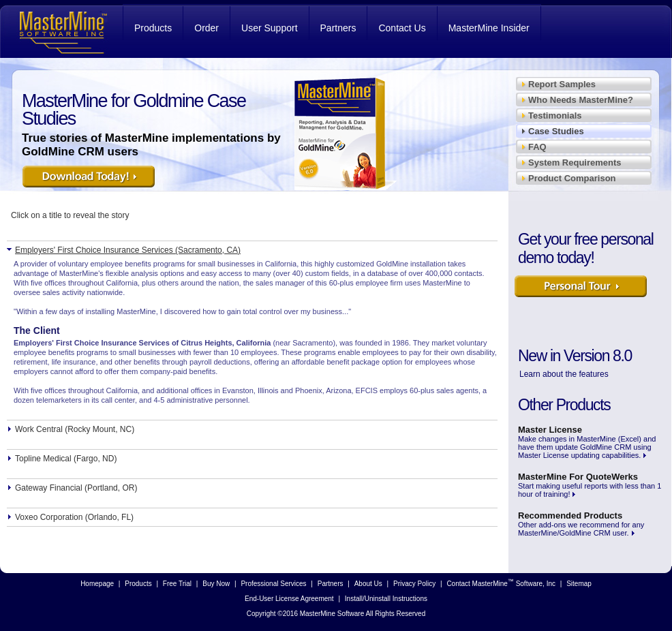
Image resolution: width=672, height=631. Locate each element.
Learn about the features (564, 374)
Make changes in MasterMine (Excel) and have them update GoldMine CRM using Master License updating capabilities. (587, 442)
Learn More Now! (582, 290)
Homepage (97, 584)
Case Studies (556, 131)
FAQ (537, 147)
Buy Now (216, 584)
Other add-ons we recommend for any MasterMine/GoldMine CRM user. (581, 524)
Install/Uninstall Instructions (386, 599)
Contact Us (402, 28)
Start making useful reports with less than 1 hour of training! (590, 485)
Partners (338, 28)
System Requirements (575, 163)
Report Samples (562, 84)
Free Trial (177, 584)
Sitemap (579, 584)
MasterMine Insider (489, 28)
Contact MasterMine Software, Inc (501, 583)
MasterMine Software (61, 31)
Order (207, 28)
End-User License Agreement (289, 599)
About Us (368, 584)
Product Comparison (572, 178)
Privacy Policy (414, 584)
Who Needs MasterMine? (581, 100)
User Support (269, 28)
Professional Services (273, 584)
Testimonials (555, 116)
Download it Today (90, 181)
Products (153, 28)
